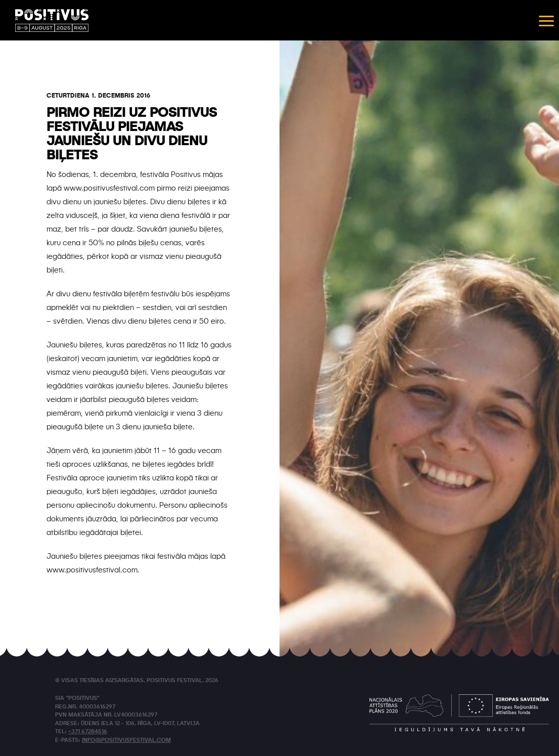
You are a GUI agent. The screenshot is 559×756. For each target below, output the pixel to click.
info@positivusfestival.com (126, 741)
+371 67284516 (88, 732)
